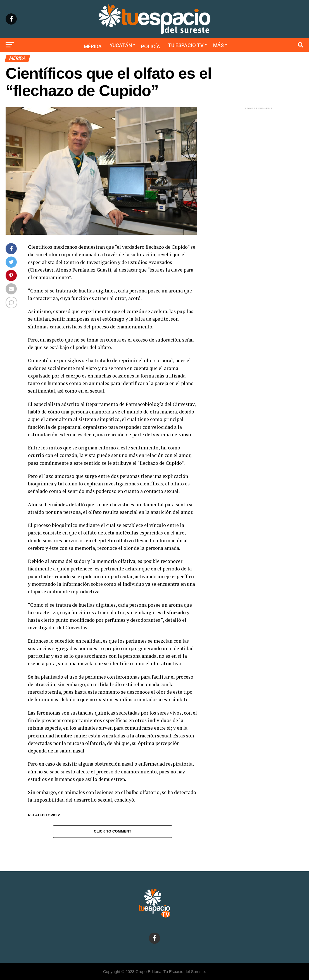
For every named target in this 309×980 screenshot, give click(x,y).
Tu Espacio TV (186, 45)
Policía (151, 46)
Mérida (93, 46)
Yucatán (121, 45)
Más (218, 45)
